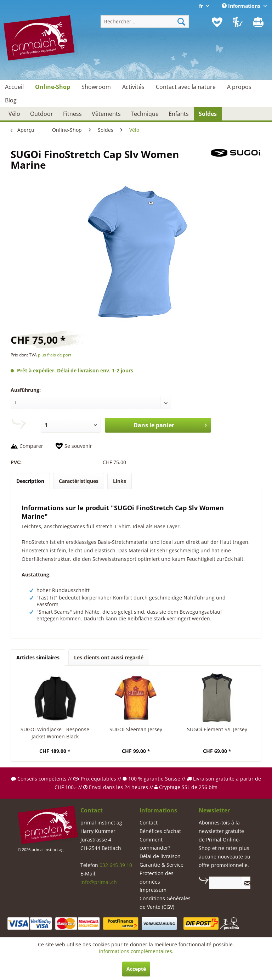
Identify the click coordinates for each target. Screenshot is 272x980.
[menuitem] (145, 21)
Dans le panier (170, 424)
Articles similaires (38, 657)
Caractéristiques (79, 481)
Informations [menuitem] (242, 6)
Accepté (136, 969)
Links (120, 481)
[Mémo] (217, 22)
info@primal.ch (99, 882)
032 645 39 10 (116, 865)
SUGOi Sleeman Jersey (136, 729)
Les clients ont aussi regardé (109, 657)
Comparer (31, 446)
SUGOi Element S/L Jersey (217, 729)
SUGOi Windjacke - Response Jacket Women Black (55, 733)
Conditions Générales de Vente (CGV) (165, 903)
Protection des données (157, 877)
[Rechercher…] (145, 21)
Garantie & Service (161, 865)
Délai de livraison (160, 856)
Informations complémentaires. (136, 951)
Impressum (153, 890)
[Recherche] (181, 21)
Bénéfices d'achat (160, 831)
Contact (149, 823)
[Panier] (259, 22)
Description (30, 481)
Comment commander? (155, 844)
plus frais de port (55, 355)
